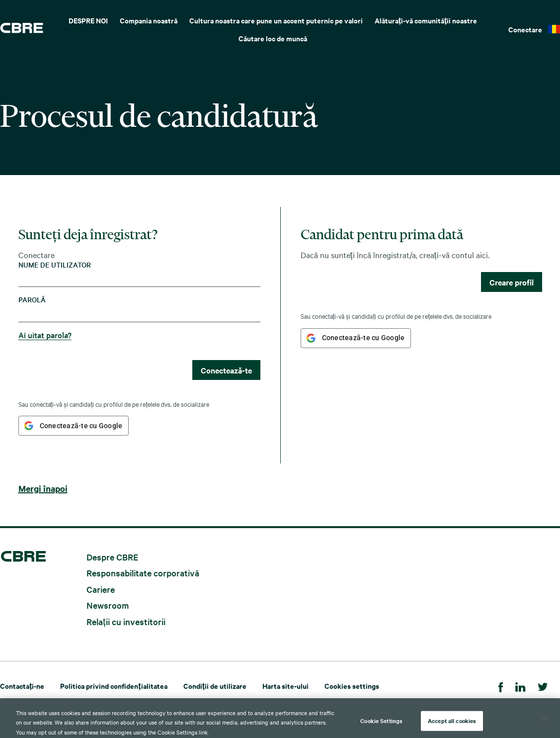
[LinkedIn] (520, 686)
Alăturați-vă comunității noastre (426, 20)
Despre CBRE (112, 556)
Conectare (525, 29)
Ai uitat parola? (45, 335)
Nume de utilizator (55, 265)
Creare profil (512, 282)
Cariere (101, 589)
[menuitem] (88, 19)
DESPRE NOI (88, 20)
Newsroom (108, 605)
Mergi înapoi (43, 488)
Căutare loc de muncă (273, 38)
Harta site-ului (285, 686)
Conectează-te (226, 370)
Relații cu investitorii (126, 621)
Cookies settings (352, 686)
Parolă (32, 300)
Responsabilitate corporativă (143, 573)
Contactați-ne (22, 686)
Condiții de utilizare (215, 686)
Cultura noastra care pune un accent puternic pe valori (276, 20)
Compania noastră (149, 20)
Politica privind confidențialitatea (114, 686)
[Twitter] (543, 686)
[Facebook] (501, 686)
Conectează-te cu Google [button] (81, 426)
